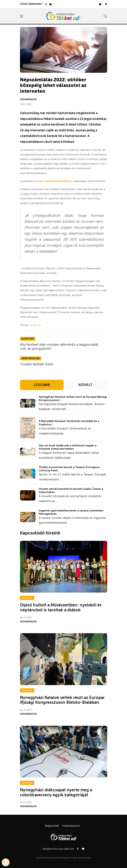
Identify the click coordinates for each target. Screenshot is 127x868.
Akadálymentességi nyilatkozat (58, 849)
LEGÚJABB (42, 385)
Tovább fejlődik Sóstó (37, 364)
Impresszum (71, 826)
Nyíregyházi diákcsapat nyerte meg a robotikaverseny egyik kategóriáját (56, 792)
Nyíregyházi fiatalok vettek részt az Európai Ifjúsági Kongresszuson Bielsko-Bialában (62, 700)
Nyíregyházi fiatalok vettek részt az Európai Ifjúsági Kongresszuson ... (73, 398)
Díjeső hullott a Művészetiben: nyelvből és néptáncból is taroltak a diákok (61, 607)
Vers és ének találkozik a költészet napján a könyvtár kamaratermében (68, 447)
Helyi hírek (27, 598)
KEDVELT (85, 385)
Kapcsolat (52, 826)
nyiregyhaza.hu (28, 99)
